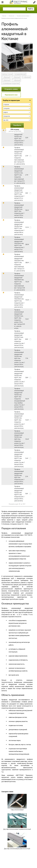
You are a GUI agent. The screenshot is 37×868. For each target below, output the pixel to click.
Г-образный (16, 77)
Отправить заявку (11, 89)
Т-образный (16, 80)
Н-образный (26, 77)
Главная (4, 16)
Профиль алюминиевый (23, 16)
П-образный (6, 80)
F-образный (6, 77)
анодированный (20, 74)
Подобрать (17, 125)
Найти (31, 9)
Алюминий (11, 16)
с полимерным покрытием (11, 83)
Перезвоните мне (11, 95)
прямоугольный (7, 74)
